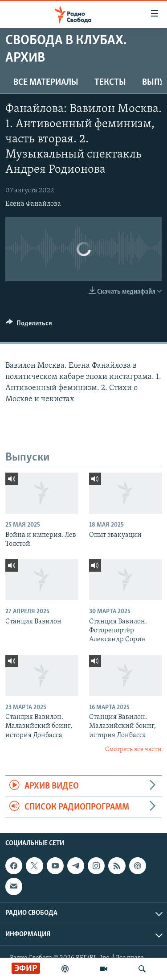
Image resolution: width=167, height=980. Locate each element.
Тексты (110, 83)
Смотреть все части (133, 750)
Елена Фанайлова (33, 204)
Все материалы (46, 83)
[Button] (29, 325)
